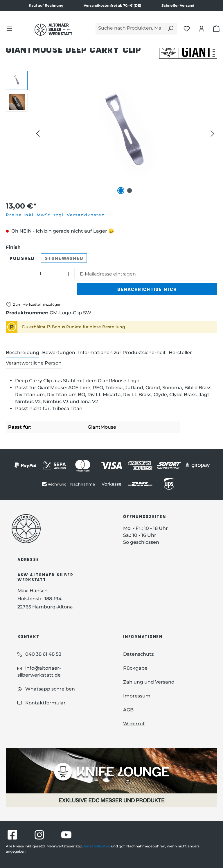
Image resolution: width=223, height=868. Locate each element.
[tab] (23, 353)
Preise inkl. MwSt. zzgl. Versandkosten (55, 215)
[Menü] (9, 28)
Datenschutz (138, 654)
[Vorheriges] (38, 133)
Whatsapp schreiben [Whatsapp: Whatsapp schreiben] (46, 689)
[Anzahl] (40, 273)
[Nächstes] (213, 133)
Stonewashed (66, 259)
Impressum (137, 696)
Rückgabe (135, 668)
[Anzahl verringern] (12, 273)
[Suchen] (170, 29)
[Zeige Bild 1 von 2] (121, 191)
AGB (128, 710)
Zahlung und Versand (149, 682)
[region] (111, 133)
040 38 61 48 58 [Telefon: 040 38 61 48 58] (39, 654)
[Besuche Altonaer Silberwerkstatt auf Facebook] (12, 835)
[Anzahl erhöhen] (69, 273)
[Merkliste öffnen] (187, 28)
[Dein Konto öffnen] (202, 28)
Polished (22, 258)
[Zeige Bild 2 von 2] (130, 191)
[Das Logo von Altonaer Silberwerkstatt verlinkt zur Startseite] (59, 529)
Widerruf (134, 724)
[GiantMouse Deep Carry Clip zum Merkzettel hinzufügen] (34, 305)
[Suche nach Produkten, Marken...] (130, 29)
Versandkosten (97, 846)
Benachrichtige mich (147, 289)
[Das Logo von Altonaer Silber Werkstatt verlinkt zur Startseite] (53, 30)
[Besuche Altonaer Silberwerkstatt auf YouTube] (66, 835)
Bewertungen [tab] (59, 353)
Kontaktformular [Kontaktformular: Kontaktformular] (42, 703)
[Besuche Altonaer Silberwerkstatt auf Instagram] (39, 835)
